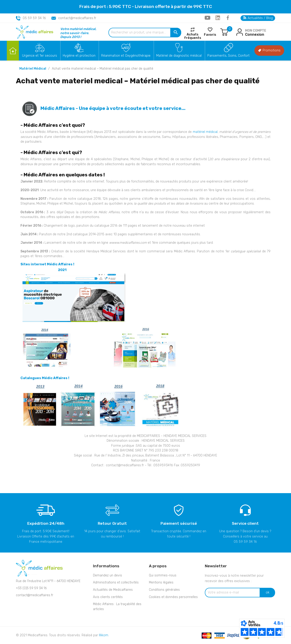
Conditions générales (164, 590)
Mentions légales (161, 582)
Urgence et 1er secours (40, 56)
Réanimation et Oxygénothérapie (126, 56)
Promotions (269, 50)
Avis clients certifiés (108, 597)
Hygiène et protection (79, 56)
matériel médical (205, 132)
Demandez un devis (108, 575)
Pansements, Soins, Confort (228, 56)
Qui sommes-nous (163, 575)
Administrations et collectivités (116, 582)
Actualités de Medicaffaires (113, 590)
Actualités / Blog (258, 18)
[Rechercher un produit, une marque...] (145, 33)
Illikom (104, 635)
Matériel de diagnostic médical (179, 56)
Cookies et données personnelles (173, 597)
